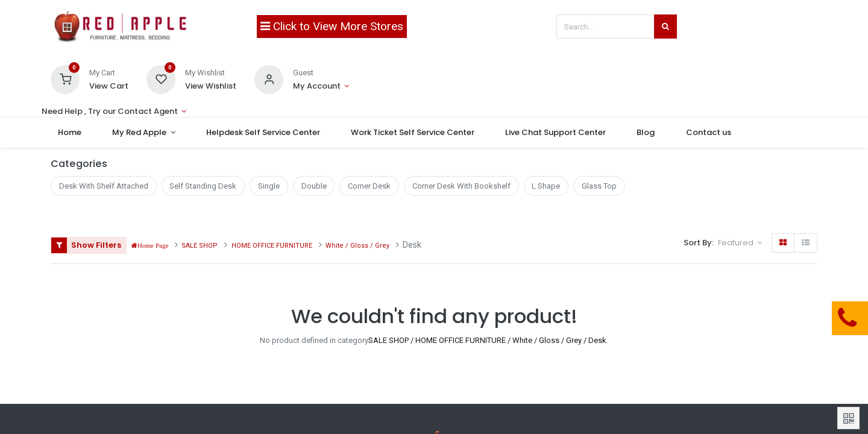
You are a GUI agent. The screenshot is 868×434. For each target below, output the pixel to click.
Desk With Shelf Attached (104, 186)
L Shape (546, 186)
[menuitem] (78, 133)
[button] (740, 243)
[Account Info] (321, 86)
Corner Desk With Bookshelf (461, 186)
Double (314, 186)
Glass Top (599, 186)
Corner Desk (369, 186)
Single (269, 186)
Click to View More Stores (332, 26)
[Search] (665, 27)
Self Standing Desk (203, 186)
